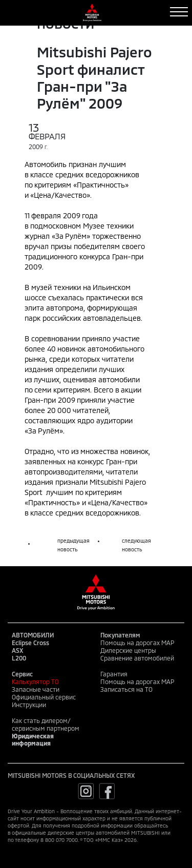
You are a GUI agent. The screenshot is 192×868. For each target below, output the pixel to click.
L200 (19, 658)
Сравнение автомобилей (137, 658)
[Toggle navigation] (179, 12)
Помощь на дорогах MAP (137, 643)
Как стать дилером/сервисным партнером (46, 724)
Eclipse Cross (30, 643)
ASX (17, 650)
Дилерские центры (128, 650)
